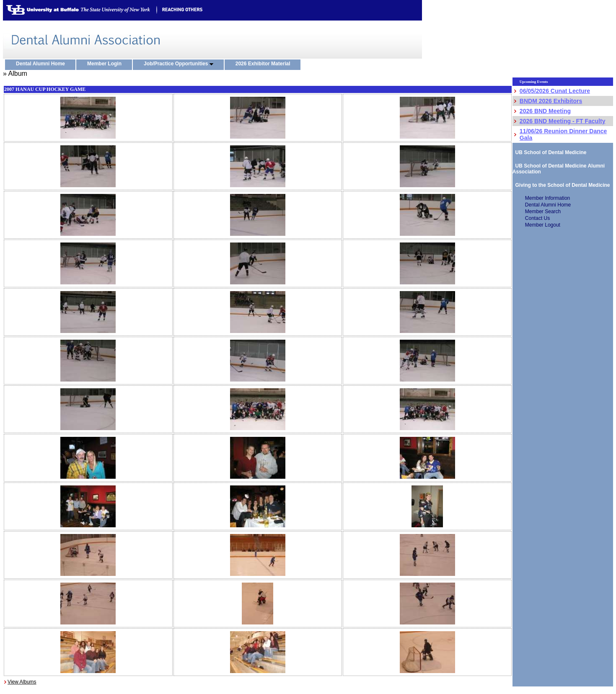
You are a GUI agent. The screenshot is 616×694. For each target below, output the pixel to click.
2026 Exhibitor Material (265, 64)
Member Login (106, 64)
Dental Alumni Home (42, 64)
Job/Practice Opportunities (180, 64)
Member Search (543, 212)
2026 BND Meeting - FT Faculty (563, 121)
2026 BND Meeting (545, 111)
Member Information (547, 198)
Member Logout (543, 225)
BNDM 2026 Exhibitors (551, 101)
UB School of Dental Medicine (550, 152)
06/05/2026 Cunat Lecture (555, 91)
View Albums (22, 682)
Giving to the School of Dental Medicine (561, 185)
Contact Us (537, 218)
